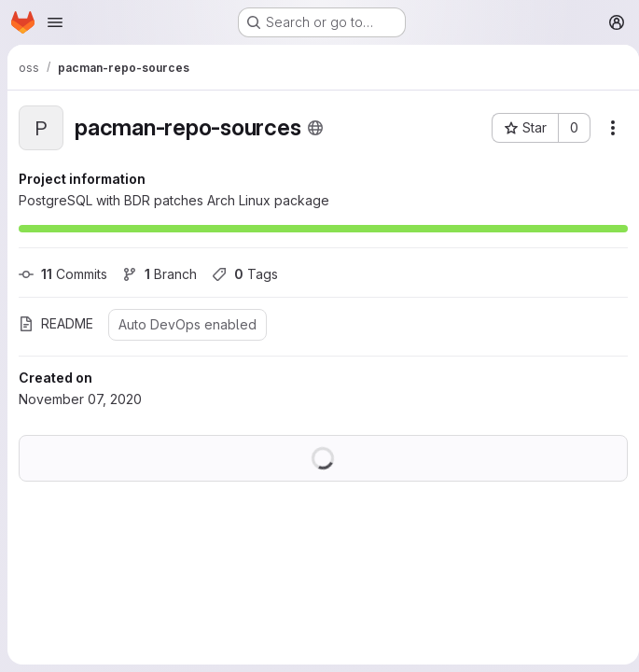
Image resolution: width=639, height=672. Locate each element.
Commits (63, 274)
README (56, 323)
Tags (245, 274)
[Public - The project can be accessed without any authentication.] (315, 128)
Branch (160, 274)
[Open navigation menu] (55, 22)
